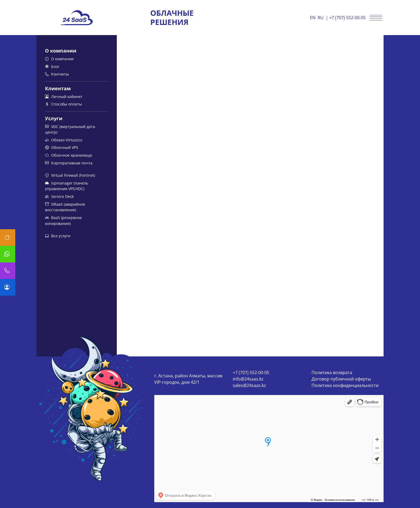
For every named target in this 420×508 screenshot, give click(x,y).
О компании (59, 59)
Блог (52, 67)
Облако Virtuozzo (64, 140)
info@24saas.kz (248, 379)
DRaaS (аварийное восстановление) (65, 207)
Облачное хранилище (69, 155)
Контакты (57, 74)
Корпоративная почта (69, 163)
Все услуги (58, 236)
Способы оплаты (63, 104)
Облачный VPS (62, 147)
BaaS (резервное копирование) (63, 221)
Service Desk (59, 196)
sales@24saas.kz (249, 385)
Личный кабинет (64, 97)
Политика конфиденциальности (345, 385)
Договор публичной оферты (341, 379)
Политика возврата (332, 372)
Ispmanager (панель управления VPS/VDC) (67, 186)
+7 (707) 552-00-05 (347, 18)
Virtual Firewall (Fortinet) (70, 175)
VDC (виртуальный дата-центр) (71, 129)
